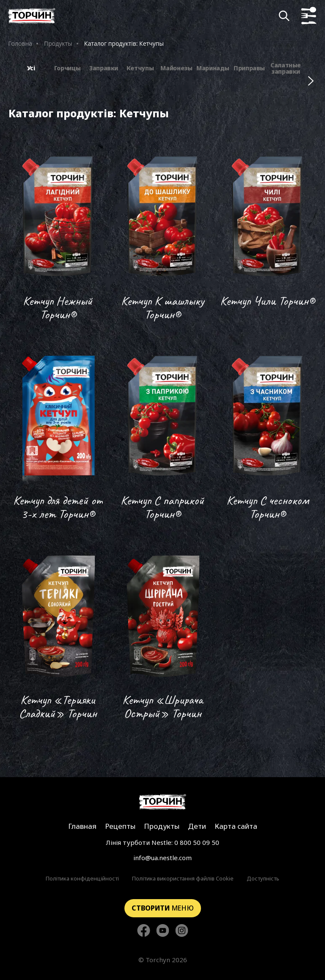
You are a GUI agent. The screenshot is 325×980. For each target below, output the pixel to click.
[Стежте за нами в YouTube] (163, 931)
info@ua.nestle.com (162, 858)
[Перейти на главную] (32, 16)
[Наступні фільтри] (311, 81)
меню (163, 908)
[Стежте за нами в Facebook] (144, 931)
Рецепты (120, 826)
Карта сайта (236, 826)
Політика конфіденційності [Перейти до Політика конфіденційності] (82, 878)
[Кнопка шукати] (284, 16)
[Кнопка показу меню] (309, 16)
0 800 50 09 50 (197, 842)
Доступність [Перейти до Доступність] (263, 878)
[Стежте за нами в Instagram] (182, 931)
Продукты (58, 43)
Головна (20, 43)
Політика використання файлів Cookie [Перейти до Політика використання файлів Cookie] (183, 878)
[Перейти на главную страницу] (163, 802)
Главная (82, 826)
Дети (197, 826)
